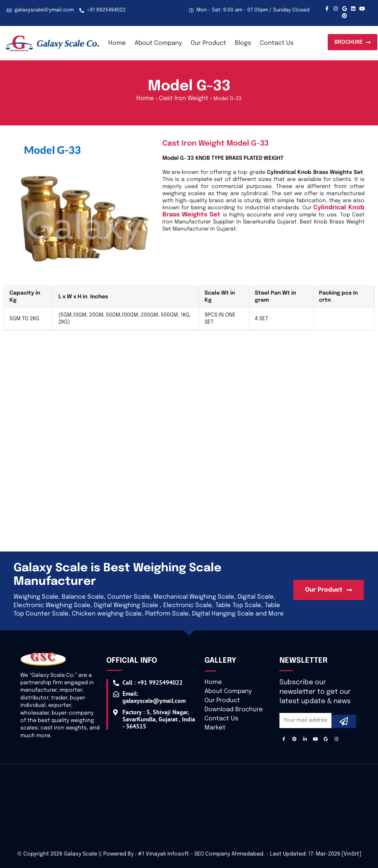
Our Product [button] (208, 43)
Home (117, 43)
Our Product (222, 700)
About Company (158, 43)
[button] (353, 42)
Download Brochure (234, 710)
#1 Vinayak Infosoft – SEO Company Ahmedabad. (201, 854)
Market (215, 728)
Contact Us (277, 43)
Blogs (243, 43)
